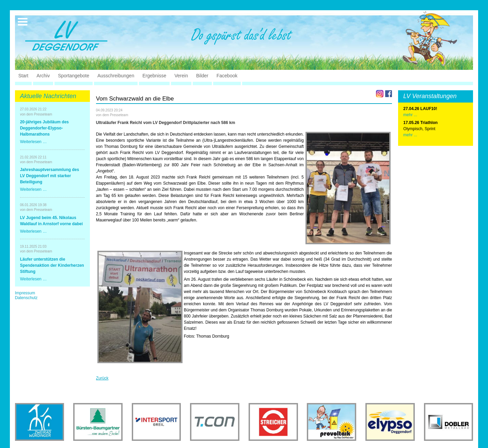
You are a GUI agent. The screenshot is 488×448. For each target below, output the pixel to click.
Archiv (43, 76)
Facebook (227, 76)
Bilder (202, 76)
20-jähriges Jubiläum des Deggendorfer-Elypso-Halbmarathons (44, 128)
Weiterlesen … (33, 142)
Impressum (25, 293)
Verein (181, 76)
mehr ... (410, 135)
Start (23, 76)
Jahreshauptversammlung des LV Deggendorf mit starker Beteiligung (50, 176)
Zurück (102, 378)
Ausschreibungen (116, 76)
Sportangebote (74, 76)
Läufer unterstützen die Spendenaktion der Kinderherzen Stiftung (52, 265)
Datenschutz (26, 298)
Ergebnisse (154, 76)
